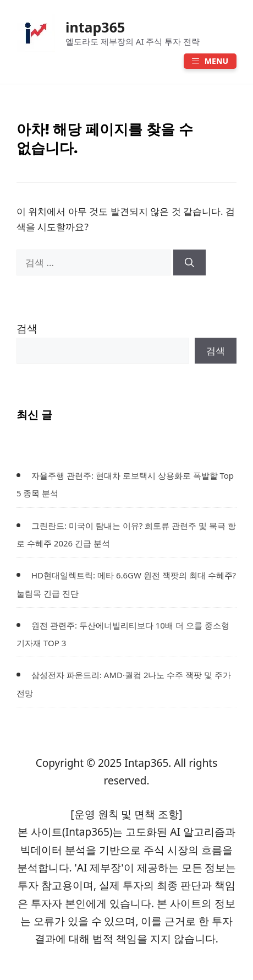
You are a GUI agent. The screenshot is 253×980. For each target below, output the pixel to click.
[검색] (189, 263)
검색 (27, 328)
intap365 (95, 27)
